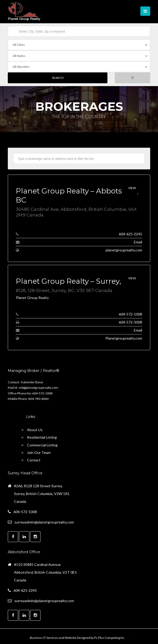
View (132, 188)
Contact (34, 459)
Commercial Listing (42, 444)
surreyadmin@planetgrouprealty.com (44, 522)
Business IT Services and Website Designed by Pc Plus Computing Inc (77, 637)
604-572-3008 (130, 322)
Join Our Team (39, 452)
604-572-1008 (130, 314)
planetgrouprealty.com (124, 249)
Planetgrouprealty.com (124, 338)
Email (138, 241)
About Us (35, 429)
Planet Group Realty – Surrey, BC (74, 281)
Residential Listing (42, 437)
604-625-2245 (130, 233)
